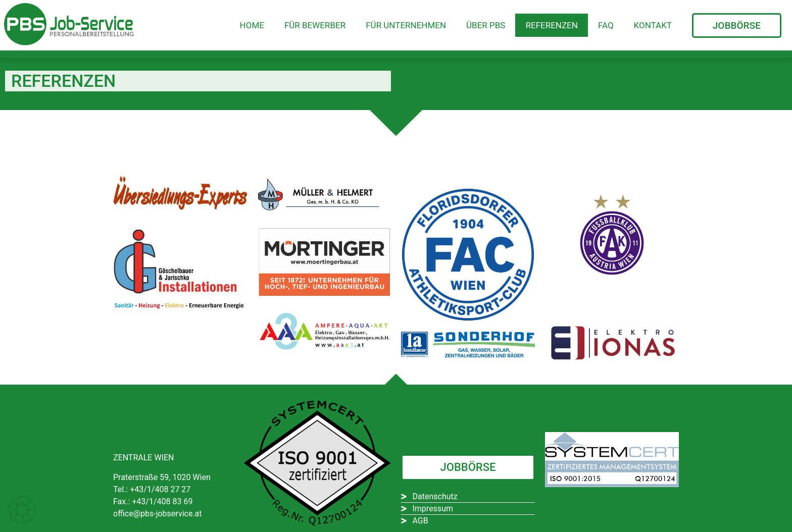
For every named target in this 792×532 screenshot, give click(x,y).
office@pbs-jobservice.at (158, 514)
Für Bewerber (315, 25)
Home (252, 25)
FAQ (606, 25)
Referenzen (551, 25)
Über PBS (486, 25)
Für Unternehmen (406, 25)
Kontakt (653, 25)
